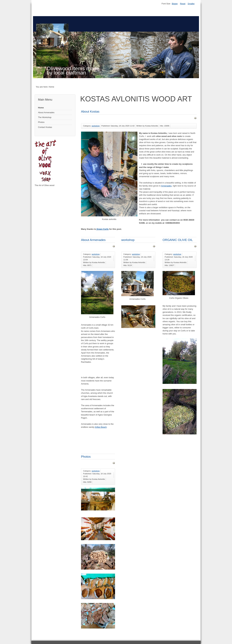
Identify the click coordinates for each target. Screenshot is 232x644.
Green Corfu (102, 229)
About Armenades (46, 112)
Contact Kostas (45, 127)
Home (41, 108)
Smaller (191, 4)
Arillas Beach (101, 427)
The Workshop (45, 117)
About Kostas (90, 112)
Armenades (166, 186)
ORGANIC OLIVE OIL (178, 240)
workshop (96, 126)
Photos (41, 122)
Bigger (175, 4)
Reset (183, 4)
